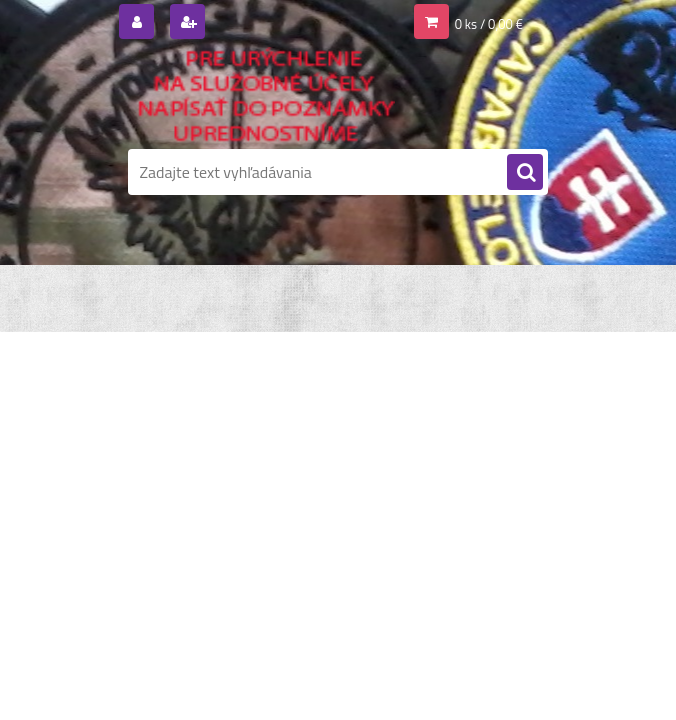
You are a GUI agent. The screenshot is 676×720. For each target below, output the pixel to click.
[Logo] (265, 97)
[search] (525, 173)
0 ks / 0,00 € (489, 24)
